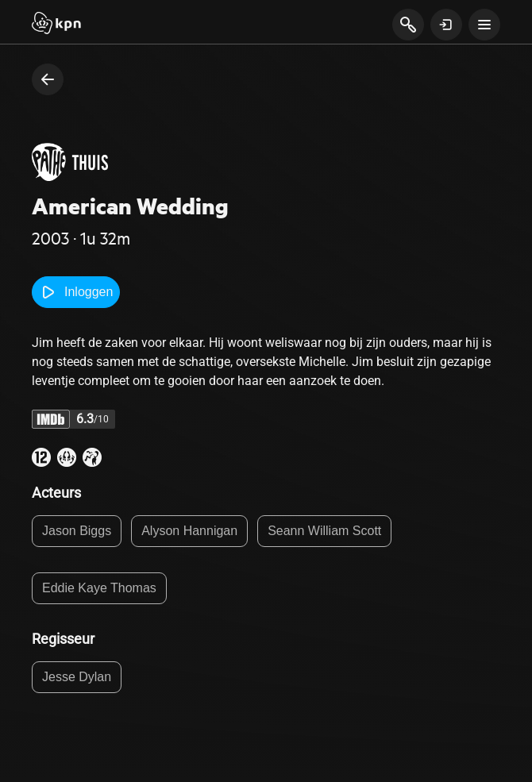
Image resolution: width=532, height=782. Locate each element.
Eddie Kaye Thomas (99, 588)
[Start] (56, 25)
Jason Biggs (77, 531)
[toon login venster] (446, 25)
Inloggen (76, 292)
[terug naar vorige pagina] (48, 79)
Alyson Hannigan (189, 531)
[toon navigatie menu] (484, 25)
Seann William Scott (324, 531)
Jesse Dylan (77, 677)
